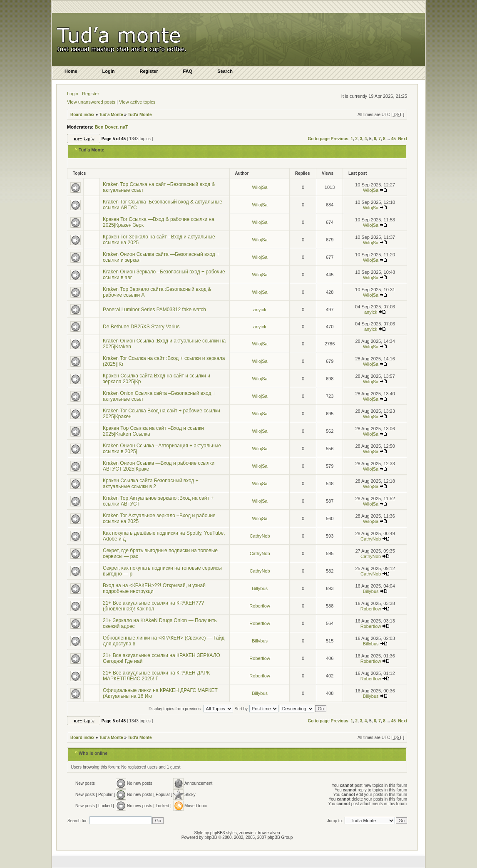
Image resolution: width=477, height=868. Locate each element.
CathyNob (260, 536)
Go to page (319, 139)
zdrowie (262, 833)
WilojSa (260, 187)
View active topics (137, 102)
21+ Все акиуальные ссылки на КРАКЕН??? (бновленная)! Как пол (153, 606)
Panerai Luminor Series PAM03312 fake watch (154, 310)
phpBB (211, 837)
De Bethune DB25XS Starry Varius (141, 327)
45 (394, 139)
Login (73, 94)
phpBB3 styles (224, 833)
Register (91, 94)
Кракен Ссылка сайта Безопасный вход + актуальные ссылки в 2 (151, 484)
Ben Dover (106, 127)
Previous (340, 139)
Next (402, 139)
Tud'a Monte (111, 115)
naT (124, 127)
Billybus (260, 588)
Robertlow (260, 606)
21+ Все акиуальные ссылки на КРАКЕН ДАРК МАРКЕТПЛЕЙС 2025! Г (156, 676)
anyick (260, 310)
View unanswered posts (91, 102)
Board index (82, 115)
